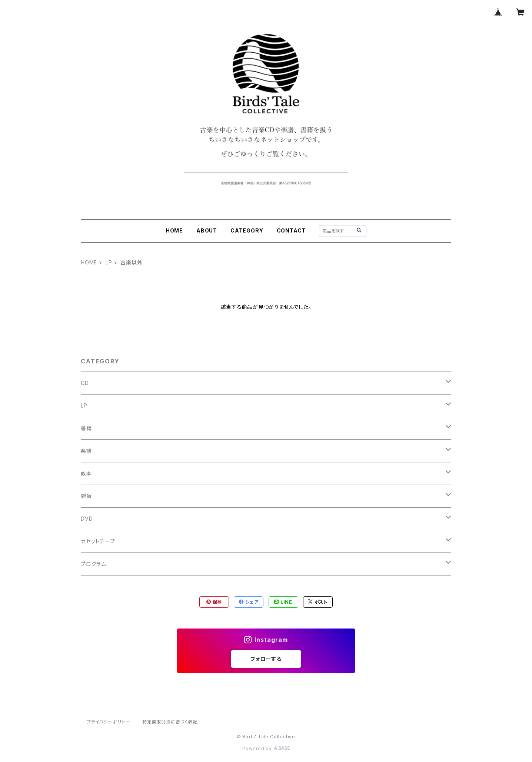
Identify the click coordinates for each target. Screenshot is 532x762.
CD (85, 383)
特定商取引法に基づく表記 (170, 722)
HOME (174, 230)
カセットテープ (98, 541)
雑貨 (86, 496)
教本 (86, 473)
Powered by (266, 748)
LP (109, 262)
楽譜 (86, 451)
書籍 (86, 428)
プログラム (94, 564)
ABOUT (207, 230)
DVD (87, 519)
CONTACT (291, 230)
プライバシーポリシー (109, 722)
